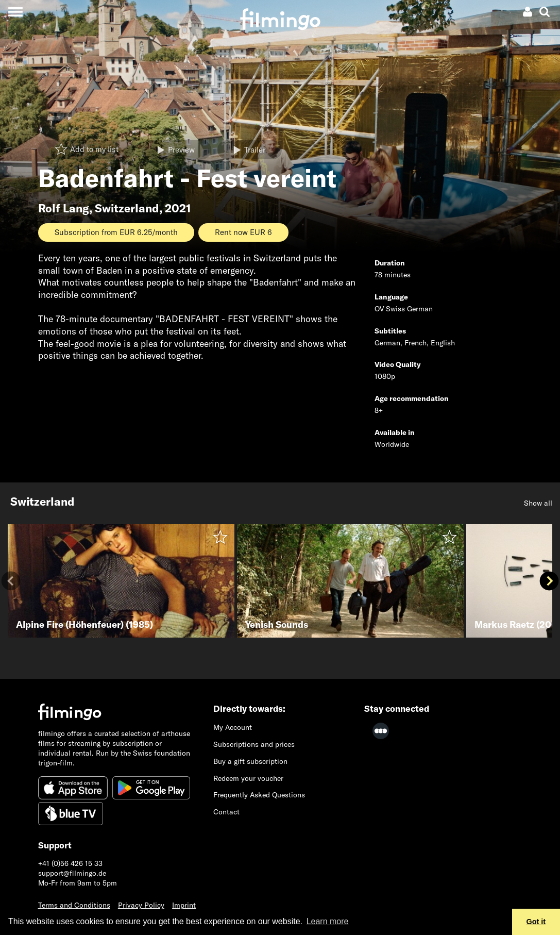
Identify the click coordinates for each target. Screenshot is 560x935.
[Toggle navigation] (15, 12)
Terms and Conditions (74, 905)
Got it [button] (536, 922)
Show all (538, 503)
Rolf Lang (64, 208)
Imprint (184, 905)
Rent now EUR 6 (243, 232)
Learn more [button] (328, 921)
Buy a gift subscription (250, 761)
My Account (233, 727)
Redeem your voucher (248, 778)
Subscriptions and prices (254, 744)
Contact (226, 812)
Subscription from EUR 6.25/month (116, 232)
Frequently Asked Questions (259, 795)
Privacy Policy (141, 905)
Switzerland (127, 208)
